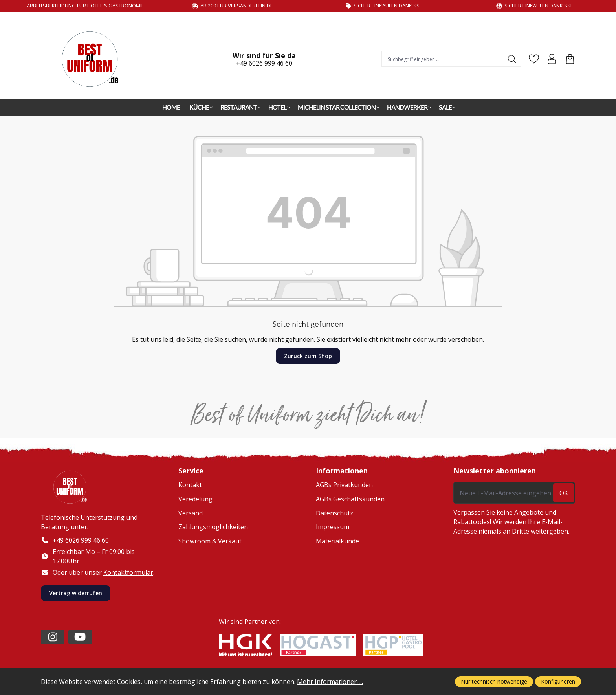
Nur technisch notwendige (494, 681)
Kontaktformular (128, 572)
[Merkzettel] (534, 59)
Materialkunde (337, 541)
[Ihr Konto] (552, 59)
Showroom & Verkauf (210, 541)
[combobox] (443, 59)
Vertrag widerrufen (76, 593)
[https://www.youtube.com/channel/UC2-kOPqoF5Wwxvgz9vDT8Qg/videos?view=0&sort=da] (80, 637)
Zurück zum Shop (308, 356)
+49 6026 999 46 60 (264, 63)
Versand (191, 513)
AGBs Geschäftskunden (350, 499)
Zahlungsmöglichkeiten (213, 527)
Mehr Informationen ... (330, 682)
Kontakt (190, 485)
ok (564, 493)
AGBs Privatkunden (344, 485)
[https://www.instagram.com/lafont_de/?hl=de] (53, 637)
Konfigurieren (558, 681)
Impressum (333, 527)
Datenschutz (335, 513)
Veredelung (195, 499)
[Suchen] (512, 59)
